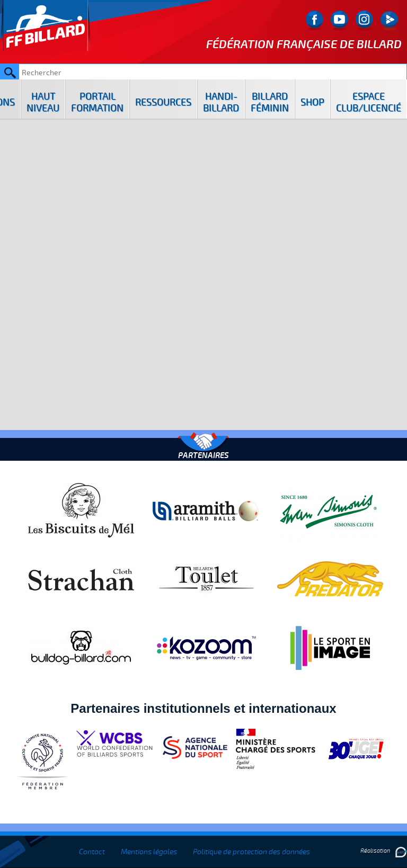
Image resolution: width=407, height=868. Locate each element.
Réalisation (384, 851)
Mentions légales (149, 852)
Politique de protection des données (251, 852)
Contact (92, 852)
